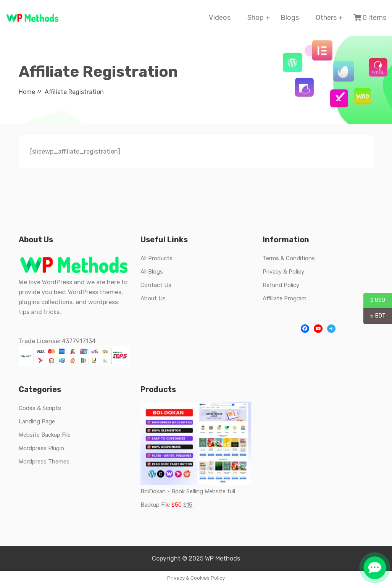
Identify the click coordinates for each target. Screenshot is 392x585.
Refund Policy (281, 285)
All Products (156, 258)
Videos (220, 18)
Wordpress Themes (44, 462)
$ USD (374, 301)
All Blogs (152, 272)
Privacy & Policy (283, 272)
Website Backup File (45, 435)
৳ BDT (374, 316)
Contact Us (156, 285)
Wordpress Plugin (41, 448)
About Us (153, 298)
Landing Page (37, 421)
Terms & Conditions (289, 258)
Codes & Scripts (40, 408)
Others (326, 18)
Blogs (290, 18)
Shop (256, 18)
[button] (375, 568)
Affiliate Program (285, 298)
